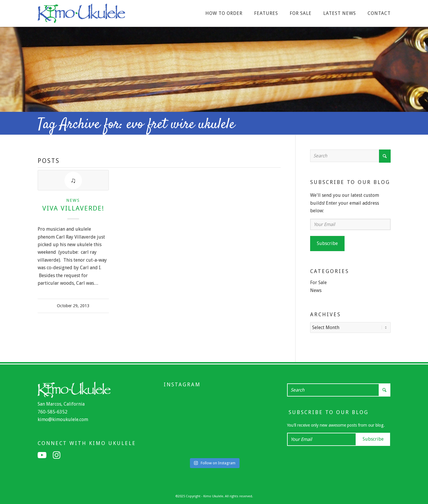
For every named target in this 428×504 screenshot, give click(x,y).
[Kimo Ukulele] (81, 15)
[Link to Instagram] (57, 455)
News (73, 200)
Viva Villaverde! (73, 208)
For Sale (318, 283)
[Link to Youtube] (42, 455)
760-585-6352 (53, 411)
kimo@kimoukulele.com (63, 419)
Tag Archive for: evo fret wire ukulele (136, 125)
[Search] (350, 156)
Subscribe (327, 243)
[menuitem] (224, 13)
